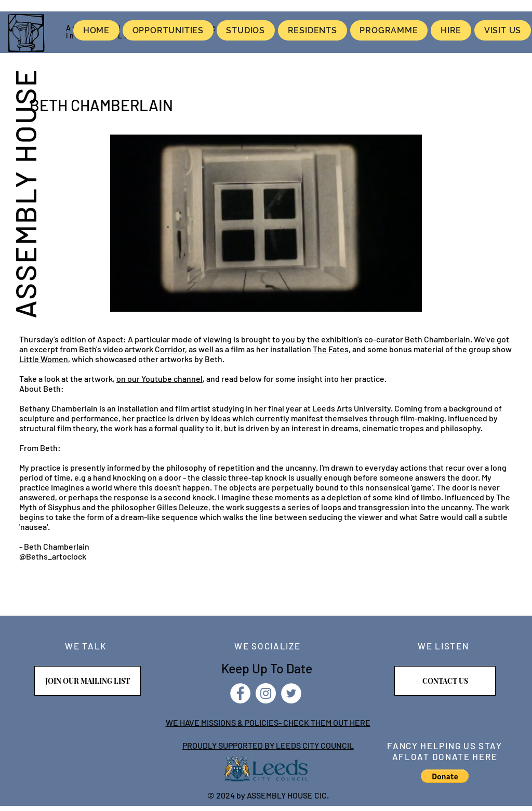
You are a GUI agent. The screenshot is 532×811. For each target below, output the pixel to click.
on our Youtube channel (159, 378)
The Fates (331, 349)
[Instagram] (266, 693)
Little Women (44, 359)
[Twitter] (291, 693)
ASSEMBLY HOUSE (25, 193)
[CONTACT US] (445, 681)
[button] (445, 776)
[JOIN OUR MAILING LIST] (88, 681)
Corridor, (171, 349)
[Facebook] (240, 693)
